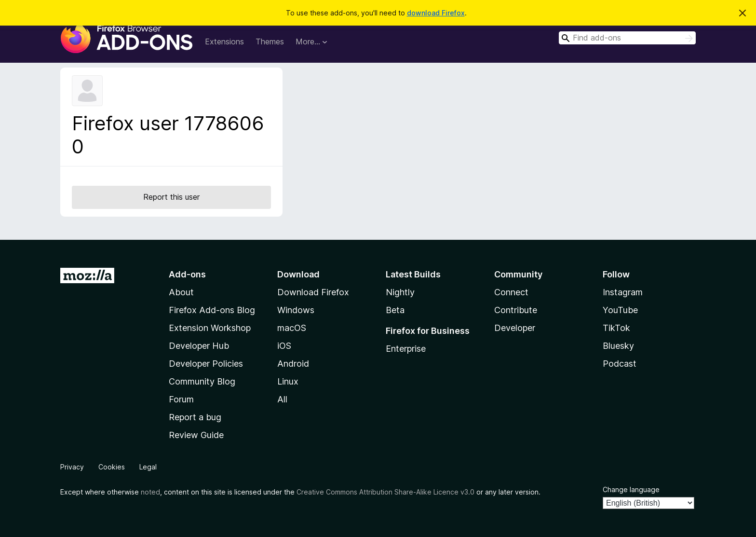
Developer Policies (206, 364)
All (282, 399)
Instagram (623, 292)
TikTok (616, 328)
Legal (148, 467)
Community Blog (202, 381)
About (181, 292)
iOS (284, 346)
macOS (292, 328)
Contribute (516, 310)
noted (150, 492)
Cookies (112, 467)
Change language (631, 489)
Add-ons (187, 274)
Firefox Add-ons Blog (212, 310)
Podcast (620, 364)
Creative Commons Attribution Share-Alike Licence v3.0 (385, 492)
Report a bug (195, 417)
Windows (296, 310)
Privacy (72, 467)
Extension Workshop (210, 328)
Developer (515, 328)
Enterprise (406, 349)
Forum (181, 399)
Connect (511, 292)
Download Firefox (313, 292)
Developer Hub (199, 346)
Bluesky (618, 346)
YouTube (620, 310)
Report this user (171, 197)
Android (293, 364)
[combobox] (627, 38)
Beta (395, 310)
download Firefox (436, 13)
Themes (270, 41)
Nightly (400, 292)
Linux (288, 381)
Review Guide (196, 435)
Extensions (224, 41)
